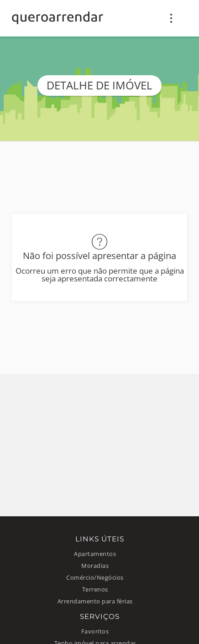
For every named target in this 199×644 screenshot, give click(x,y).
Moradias (95, 566)
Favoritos (95, 631)
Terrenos (95, 589)
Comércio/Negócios (95, 578)
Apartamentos (95, 554)
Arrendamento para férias (95, 601)
